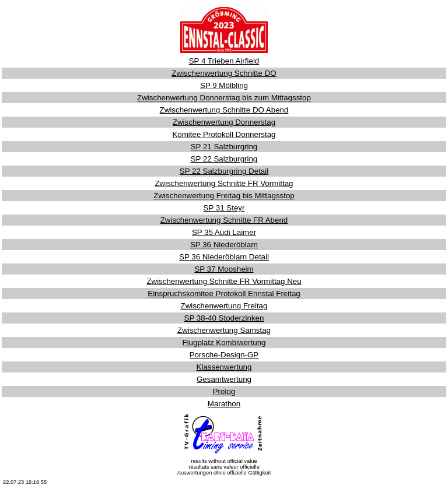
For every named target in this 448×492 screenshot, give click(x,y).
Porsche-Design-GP (224, 355)
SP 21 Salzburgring (224, 147)
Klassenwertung (224, 367)
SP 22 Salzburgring (224, 159)
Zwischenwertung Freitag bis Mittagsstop (224, 196)
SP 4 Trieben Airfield (224, 61)
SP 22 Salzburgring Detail (224, 171)
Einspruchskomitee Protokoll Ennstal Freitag (224, 294)
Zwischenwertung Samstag (224, 330)
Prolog (224, 391)
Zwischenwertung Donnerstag (224, 122)
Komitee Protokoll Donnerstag (224, 134)
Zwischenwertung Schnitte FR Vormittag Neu (224, 281)
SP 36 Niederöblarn (224, 245)
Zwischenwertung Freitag (224, 306)
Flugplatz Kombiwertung (224, 342)
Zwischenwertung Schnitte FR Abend (224, 220)
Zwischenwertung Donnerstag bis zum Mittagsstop (224, 98)
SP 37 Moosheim (224, 269)
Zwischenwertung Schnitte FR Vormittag (224, 183)
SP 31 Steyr (224, 208)
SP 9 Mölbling (224, 85)
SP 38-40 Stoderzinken (224, 318)
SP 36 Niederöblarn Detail (224, 257)
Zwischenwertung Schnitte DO (224, 73)
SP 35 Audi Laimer (224, 232)
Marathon (224, 404)
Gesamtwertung (224, 379)
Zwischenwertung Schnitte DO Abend (224, 110)
